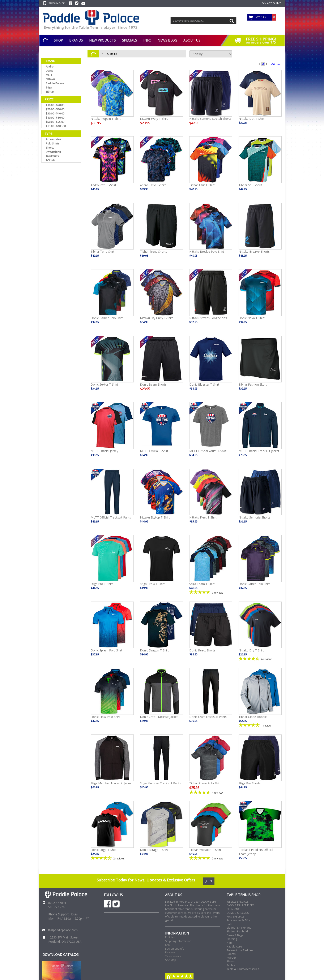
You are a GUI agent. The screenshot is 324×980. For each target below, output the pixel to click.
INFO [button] (147, 40)
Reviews (170, 952)
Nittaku (50, 79)
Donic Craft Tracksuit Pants (208, 717)
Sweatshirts (53, 152)
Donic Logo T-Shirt (104, 850)
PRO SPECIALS (236, 917)
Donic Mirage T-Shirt (154, 850)
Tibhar (50, 92)
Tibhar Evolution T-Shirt (205, 850)
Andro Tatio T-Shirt (153, 185)
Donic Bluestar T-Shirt (204, 384)
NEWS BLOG (167, 40)
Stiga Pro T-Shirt (102, 584)
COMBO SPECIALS (238, 913)
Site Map (171, 960)
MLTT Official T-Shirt (154, 451)
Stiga (49, 87)
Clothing (112, 54)
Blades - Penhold (237, 931)
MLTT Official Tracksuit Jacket (259, 451)
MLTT (49, 75)
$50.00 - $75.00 (55, 122)
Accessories (53, 139)
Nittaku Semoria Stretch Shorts (210, 119)
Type (48, 134)
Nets (229, 943)
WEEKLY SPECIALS (238, 902)
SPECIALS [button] (130, 40)
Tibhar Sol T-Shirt (250, 185)
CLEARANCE (234, 909)
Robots (231, 954)
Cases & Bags (235, 935)
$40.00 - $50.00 (55, 118)
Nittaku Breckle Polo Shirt (207, 251)
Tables (231, 965)
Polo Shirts (53, 143)
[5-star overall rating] (211, 592)
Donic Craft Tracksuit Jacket (159, 717)
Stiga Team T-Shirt (202, 584)
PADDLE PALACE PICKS (240, 905)
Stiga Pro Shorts (250, 783)
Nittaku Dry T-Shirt (251, 650)
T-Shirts (51, 160)
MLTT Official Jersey (104, 451)
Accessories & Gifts (238, 920)
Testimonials (173, 956)
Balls (229, 924)
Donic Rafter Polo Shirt (254, 584)
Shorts (50, 148)
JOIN (209, 881)
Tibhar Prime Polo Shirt (205, 783)
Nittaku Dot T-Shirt (251, 119)
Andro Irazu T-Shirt (103, 185)
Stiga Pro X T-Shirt (152, 584)
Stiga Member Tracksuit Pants (160, 783)
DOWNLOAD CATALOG (60, 955)
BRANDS (76, 40)
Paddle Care (234, 947)
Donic (49, 71)
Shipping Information (178, 941)
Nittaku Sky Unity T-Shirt (156, 318)
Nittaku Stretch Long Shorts (208, 318)
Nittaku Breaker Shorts (254, 251)
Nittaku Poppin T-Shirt (106, 119)
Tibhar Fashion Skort (253, 384)
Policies (170, 937)
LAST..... (275, 64)
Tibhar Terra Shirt (103, 251)
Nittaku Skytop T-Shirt (155, 517)
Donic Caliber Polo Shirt (107, 318)
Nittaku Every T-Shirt (154, 119)
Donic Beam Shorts (153, 384)
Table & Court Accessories (243, 969)
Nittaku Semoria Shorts (254, 517)
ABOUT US (192, 40)
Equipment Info (175, 949)
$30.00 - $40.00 (55, 113)
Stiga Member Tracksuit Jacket (111, 783)
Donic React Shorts (202, 650)
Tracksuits (52, 156)
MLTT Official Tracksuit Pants (111, 517)
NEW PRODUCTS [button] (103, 40)
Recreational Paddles (240, 950)
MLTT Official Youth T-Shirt (208, 451)
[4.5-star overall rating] (260, 659)
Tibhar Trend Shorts (154, 251)
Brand (50, 61)
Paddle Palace (55, 83)
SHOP (58, 40)
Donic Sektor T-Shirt (104, 384)
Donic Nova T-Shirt (252, 318)
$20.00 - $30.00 (55, 109)
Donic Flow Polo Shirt (105, 717)
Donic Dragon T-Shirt (154, 650)
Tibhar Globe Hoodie (253, 717)
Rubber (231, 958)
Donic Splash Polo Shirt (106, 650)
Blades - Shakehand (239, 928)
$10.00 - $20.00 (55, 105)
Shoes (231, 961)
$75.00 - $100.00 (56, 126)
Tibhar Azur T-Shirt (202, 185)
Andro (50, 66)
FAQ (168, 945)
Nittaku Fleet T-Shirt (203, 517)
